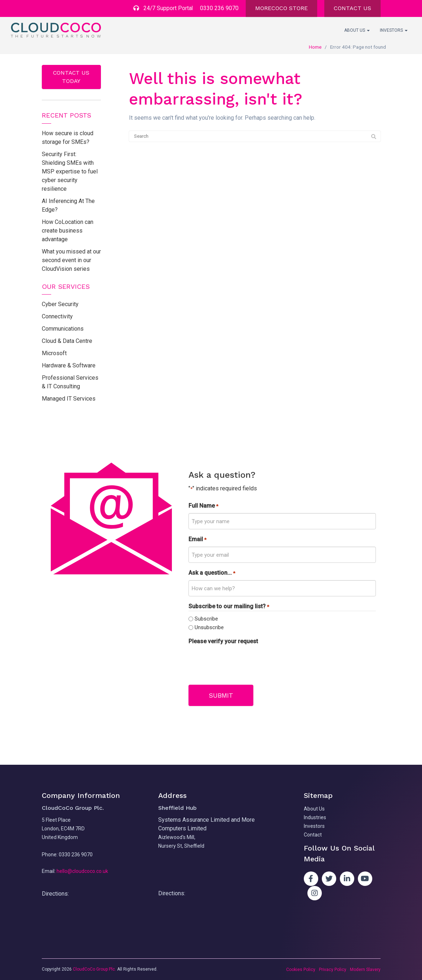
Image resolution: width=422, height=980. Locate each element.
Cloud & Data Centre (67, 341)
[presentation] (243, 663)
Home (315, 47)
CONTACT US (352, 8)
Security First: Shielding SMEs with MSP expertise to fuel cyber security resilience (70, 171)
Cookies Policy (301, 969)
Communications (63, 329)
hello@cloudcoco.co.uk (82, 871)
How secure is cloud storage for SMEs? (68, 138)
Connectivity (57, 317)
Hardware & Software (69, 366)
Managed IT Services (69, 399)
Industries (315, 817)
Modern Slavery (365, 969)
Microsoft (54, 354)
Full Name (203, 506)
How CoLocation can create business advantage (68, 231)
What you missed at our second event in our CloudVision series (71, 260)
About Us (357, 30)
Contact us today (71, 77)
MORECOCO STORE (281, 8)
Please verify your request (223, 642)
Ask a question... (212, 573)
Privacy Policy (333, 969)
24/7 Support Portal (163, 8)
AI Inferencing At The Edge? (68, 205)
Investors (394, 30)
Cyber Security (60, 304)
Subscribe (206, 619)
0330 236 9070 (219, 8)
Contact (313, 835)
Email (197, 540)
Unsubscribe (209, 627)
